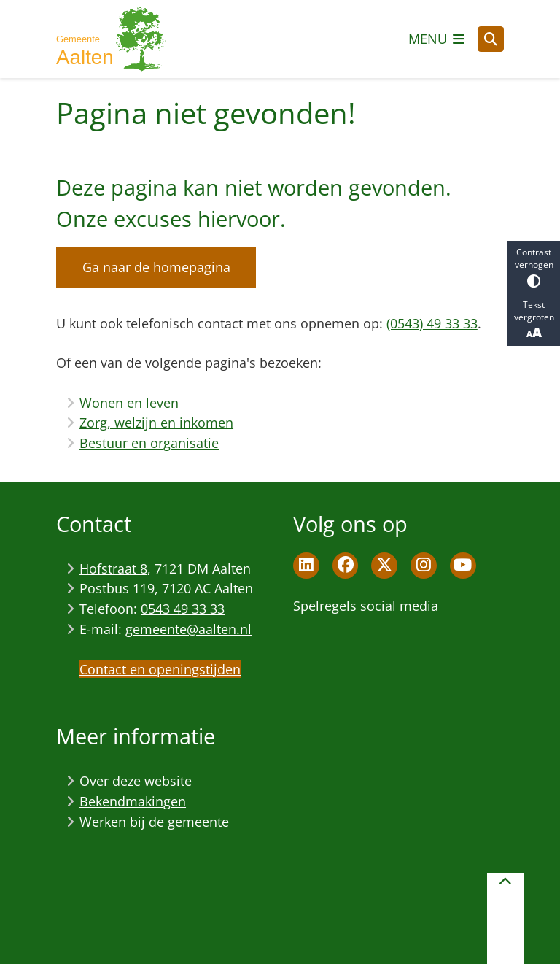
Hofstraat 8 (113, 568)
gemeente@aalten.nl (188, 629)
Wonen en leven (129, 403)
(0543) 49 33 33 (432, 323)
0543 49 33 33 (183, 609)
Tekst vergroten (534, 320)
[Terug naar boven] (505, 918)
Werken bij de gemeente (154, 822)
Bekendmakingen (133, 801)
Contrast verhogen (534, 267)
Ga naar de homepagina (156, 267)
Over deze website (136, 781)
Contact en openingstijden (160, 669)
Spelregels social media (366, 606)
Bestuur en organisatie (149, 443)
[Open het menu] (437, 39)
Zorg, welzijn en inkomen (156, 423)
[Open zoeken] (491, 39)
